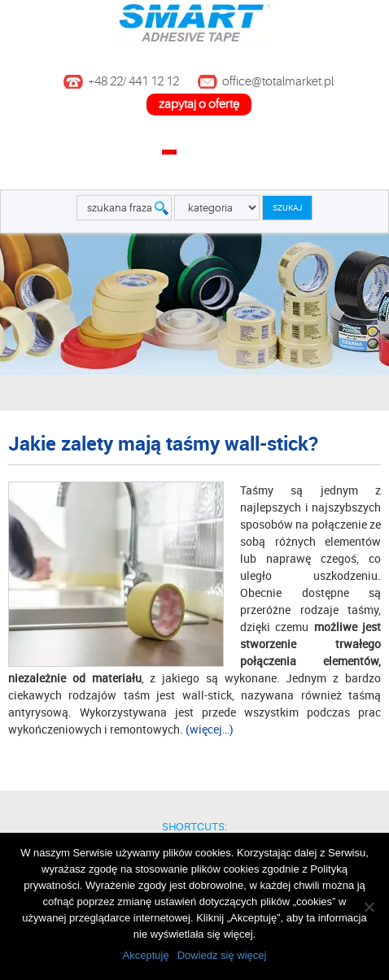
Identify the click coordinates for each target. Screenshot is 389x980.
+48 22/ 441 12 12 (133, 82)
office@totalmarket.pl (278, 82)
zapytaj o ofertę (199, 105)
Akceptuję (146, 955)
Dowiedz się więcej (222, 955)
